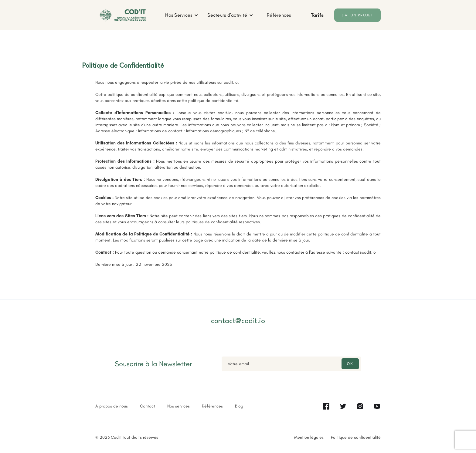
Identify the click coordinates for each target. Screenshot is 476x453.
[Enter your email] (291, 364)
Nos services (178, 406)
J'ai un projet (357, 15)
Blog (239, 406)
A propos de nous (112, 406)
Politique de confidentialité (356, 437)
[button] (182, 15)
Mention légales (309, 437)
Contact (148, 406)
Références (279, 15)
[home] (123, 15)
